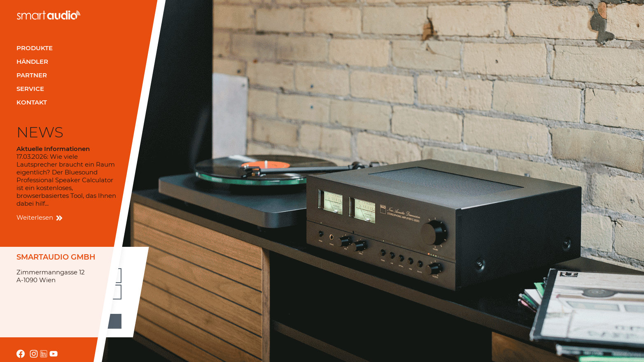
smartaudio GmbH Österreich (49, 15)
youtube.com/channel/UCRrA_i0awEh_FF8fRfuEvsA (54, 354)
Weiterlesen (39, 217)
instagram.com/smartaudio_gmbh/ (34, 354)
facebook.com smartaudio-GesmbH (21, 354)
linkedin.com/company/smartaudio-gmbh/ (44, 354)
